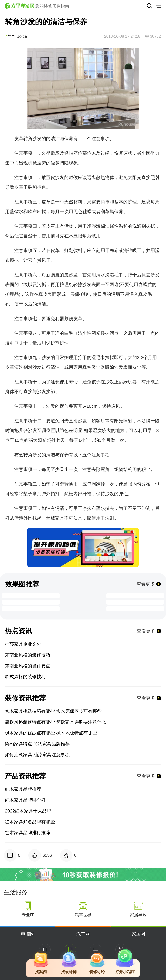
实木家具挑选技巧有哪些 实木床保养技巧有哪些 (53, 711)
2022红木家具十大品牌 (28, 811)
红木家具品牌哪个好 (25, 800)
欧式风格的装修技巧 (25, 677)
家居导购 (138, 915)
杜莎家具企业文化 (23, 644)
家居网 (138, 934)
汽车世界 (83, 915)
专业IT (28, 915)
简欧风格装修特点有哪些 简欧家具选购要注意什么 (55, 722)
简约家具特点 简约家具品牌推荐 (37, 744)
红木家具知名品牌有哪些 (30, 822)
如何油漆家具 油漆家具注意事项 (37, 755)
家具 (60, 518)
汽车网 (83, 934)
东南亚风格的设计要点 (28, 666)
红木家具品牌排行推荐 (28, 833)
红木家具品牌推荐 (23, 789)
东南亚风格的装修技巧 (28, 655)
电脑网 (28, 934)
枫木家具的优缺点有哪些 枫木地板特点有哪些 (51, 733)
